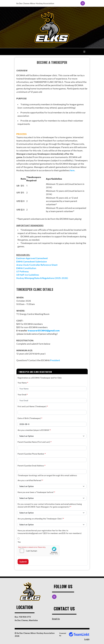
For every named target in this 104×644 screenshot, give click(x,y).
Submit (23, 562)
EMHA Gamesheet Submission (32, 261)
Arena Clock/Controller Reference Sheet (37, 265)
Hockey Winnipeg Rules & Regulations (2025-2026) (42, 278)
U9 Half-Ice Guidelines (28, 275)
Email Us (56, 619)
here (72, 170)
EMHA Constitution (26, 268)
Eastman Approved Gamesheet (32, 258)
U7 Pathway (23, 271)
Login (87, 639)
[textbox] (52, 170)
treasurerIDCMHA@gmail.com (44, 330)
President (55, 360)
